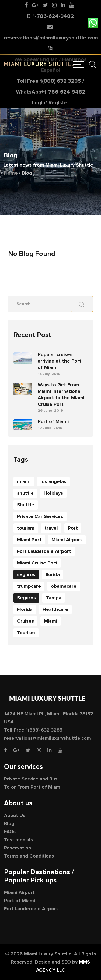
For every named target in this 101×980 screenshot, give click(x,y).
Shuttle (26, 505)
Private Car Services (40, 516)
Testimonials (18, 840)
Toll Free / (51, 87)
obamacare (64, 586)
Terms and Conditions (29, 856)
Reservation (18, 848)
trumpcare (29, 586)
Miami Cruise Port (37, 563)
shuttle (25, 493)
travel (51, 528)
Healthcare (55, 609)
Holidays (53, 493)
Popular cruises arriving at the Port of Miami (60, 361)
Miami (50, 621)
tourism (26, 528)
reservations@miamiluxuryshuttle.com (51, 38)
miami (24, 481)
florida (53, 574)
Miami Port (29, 540)
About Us (15, 815)
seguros (26, 574)
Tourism (26, 633)
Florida (25, 609)
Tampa (54, 598)
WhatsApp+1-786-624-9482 (51, 92)
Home (11, 173)
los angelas (53, 481)
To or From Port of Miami (33, 787)
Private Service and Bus (31, 779)
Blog (9, 823)
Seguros (26, 598)
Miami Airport (67, 540)
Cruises (25, 621)
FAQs (10, 832)
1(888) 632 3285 (60, 81)
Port (73, 528)
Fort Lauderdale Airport (44, 551)
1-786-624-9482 (53, 16)
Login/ (39, 103)
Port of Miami (53, 421)
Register (59, 103)
